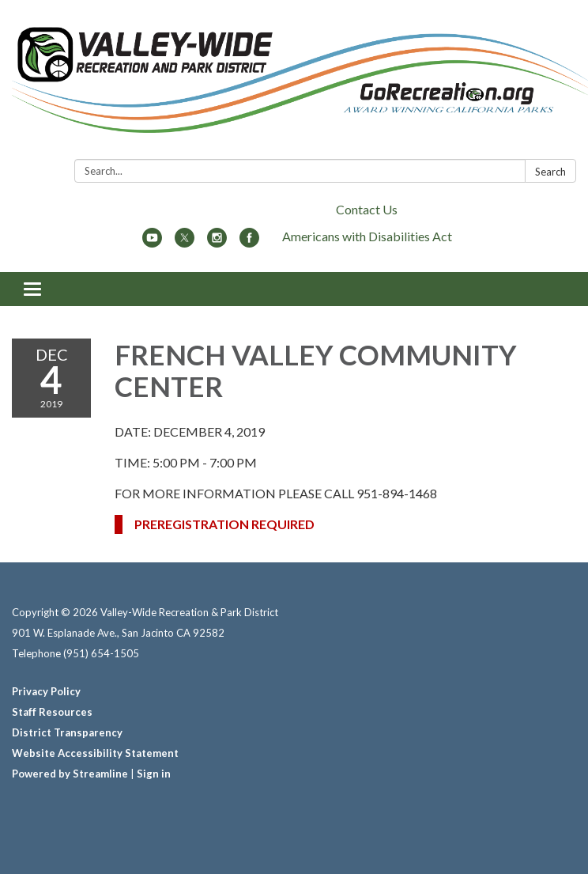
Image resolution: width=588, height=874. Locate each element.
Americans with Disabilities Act (367, 236)
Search (550, 172)
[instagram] (217, 242)
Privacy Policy (46, 691)
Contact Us (367, 209)
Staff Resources (52, 712)
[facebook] (249, 242)
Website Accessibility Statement (95, 753)
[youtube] (152, 242)
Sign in (154, 774)
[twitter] (185, 242)
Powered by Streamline (70, 774)
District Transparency (67, 732)
